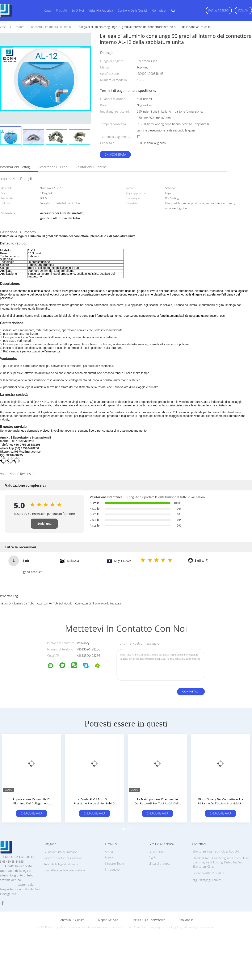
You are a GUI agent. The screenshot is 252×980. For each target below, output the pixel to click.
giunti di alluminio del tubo (18, 604)
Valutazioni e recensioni (92, 167)
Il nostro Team (114, 864)
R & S (152, 858)
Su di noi (78, 10)
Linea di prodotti (160, 864)
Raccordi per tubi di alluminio (63, 858)
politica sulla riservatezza (148, 920)
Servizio (110, 858)
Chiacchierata (115, 154)
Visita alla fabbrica (101, 10)
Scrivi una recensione (44, 525)
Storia (109, 852)
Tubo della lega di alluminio (62, 864)
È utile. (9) (201, 561)
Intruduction (113, 869)
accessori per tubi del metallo (55, 604)
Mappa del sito (108, 920)
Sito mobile (186, 920)
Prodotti (61, 10)
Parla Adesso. (219, 11)
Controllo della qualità (133, 10)
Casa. (48, 10)
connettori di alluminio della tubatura (98, 604)
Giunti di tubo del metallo (60, 852)
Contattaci (159, 10)
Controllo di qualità (72, 920)
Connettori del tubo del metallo (64, 870)
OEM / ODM (157, 852)
